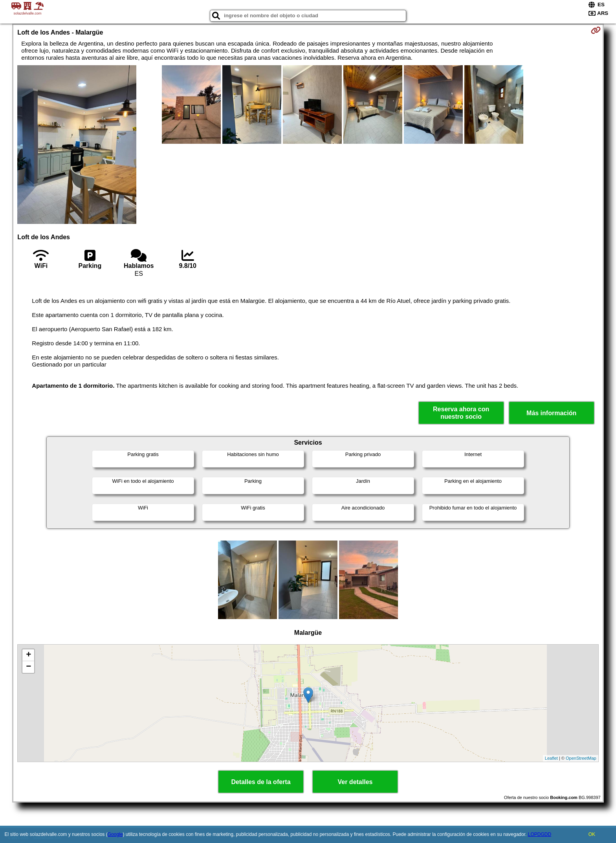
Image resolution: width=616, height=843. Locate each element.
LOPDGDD (540, 834)
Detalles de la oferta (261, 782)
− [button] (28, 667)
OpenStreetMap (581, 758)
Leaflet (551, 758)
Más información (551, 413)
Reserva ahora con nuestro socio (461, 413)
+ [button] (28, 655)
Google (115, 834)
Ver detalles (355, 782)
